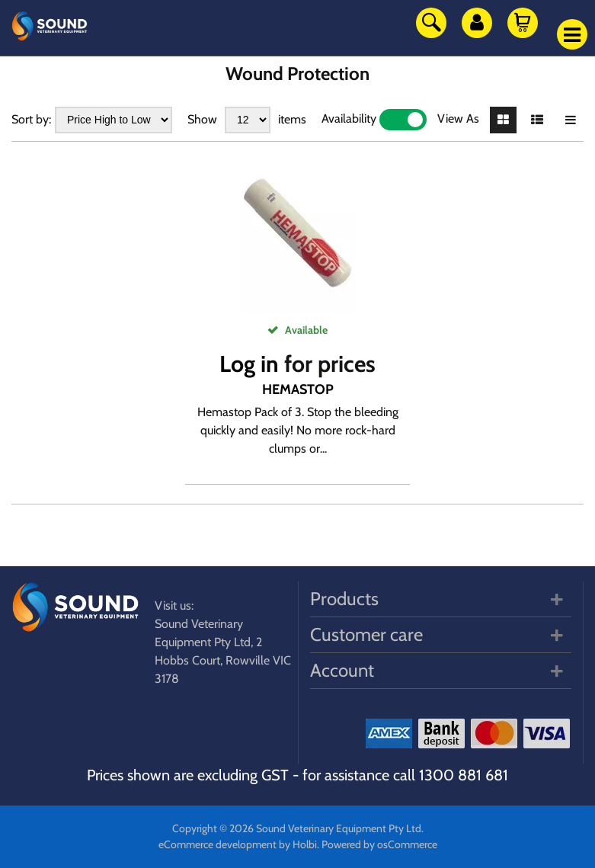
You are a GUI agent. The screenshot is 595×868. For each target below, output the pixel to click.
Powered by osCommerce (379, 844)
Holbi (305, 844)
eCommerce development (218, 844)
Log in (249, 364)
